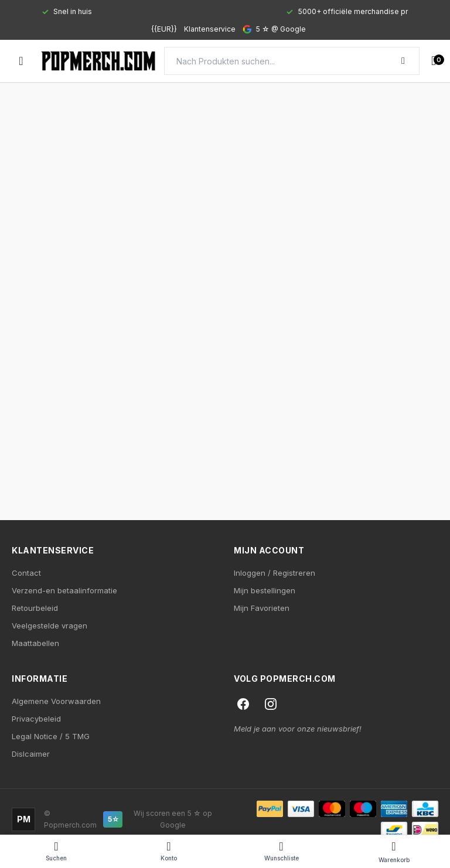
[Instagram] (271, 704)
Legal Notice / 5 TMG (51, 736)
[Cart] (394, 852)
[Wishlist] (281, 852)
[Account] (169, 852)
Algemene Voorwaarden (56, 701)
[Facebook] (243, 704)
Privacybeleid (36, 719)
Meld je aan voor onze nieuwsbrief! (298, 729)
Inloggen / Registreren (275, 573)
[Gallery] (225, 12)
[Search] (292, 61)
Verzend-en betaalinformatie (64, 590)
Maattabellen (35, 643)
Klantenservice (210, 29)
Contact (26, 573)
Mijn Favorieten (262, 608)
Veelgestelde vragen (50, 626)
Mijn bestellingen (265, 590)
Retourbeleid (35, 608)
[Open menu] (21, 61)
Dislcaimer (31, 754)
